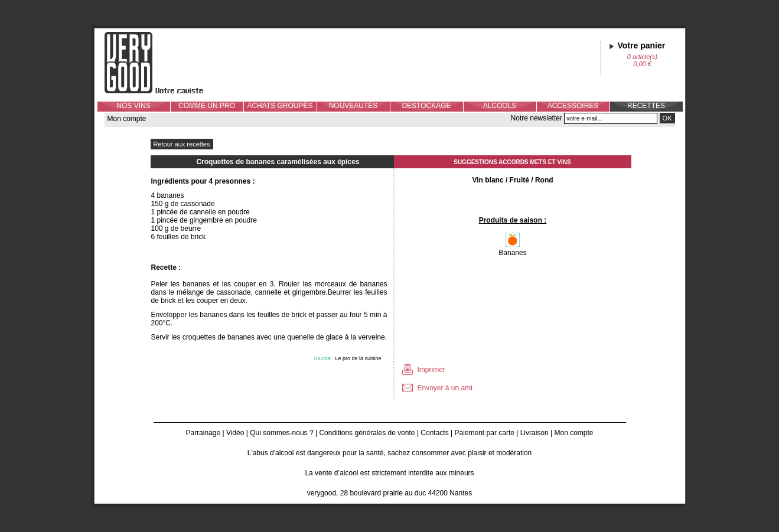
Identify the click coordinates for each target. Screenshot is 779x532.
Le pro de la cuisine (358, 358)
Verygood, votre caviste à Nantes (163, 63)
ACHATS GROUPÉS (280, 106)
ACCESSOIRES (573, 106)
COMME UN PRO (207, 106)
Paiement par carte (485, 433)
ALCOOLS (500, 106)
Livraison (534, 433)
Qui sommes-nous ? (281, 433)
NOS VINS (133, 106)
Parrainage (203, 433)
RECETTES (646, 106)
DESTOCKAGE (426, 106)
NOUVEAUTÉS (353, 106)
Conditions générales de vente (367, 433)
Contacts (434, 433)
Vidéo (235, 433)
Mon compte (127, 119)
